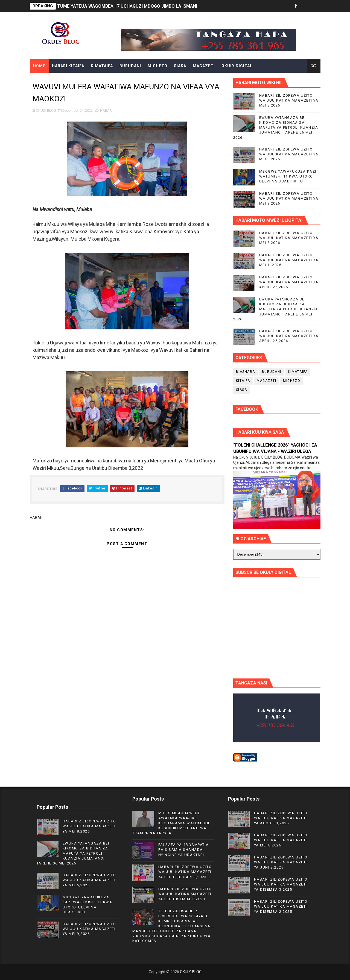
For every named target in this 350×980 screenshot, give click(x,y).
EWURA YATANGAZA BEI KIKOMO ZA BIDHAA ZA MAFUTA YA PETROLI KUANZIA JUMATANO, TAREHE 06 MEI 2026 (276, 128)
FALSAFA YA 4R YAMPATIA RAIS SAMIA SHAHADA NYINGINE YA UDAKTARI (184, 850)
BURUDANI (130, 66)
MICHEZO (157, 66)
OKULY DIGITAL (237, 66)
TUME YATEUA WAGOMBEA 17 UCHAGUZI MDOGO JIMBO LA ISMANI (127, 6)
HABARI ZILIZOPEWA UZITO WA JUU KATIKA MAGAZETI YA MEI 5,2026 (289, 154)
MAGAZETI (204, 66)
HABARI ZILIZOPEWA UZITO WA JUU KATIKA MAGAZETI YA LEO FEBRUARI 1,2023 (185, 872)
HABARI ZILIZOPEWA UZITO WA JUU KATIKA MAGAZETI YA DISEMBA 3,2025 (281, 884)
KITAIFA (243, 381)
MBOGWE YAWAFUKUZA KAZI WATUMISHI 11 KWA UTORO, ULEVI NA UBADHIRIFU (288, 176)
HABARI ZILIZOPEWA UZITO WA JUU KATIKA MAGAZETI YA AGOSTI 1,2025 (281, 818)
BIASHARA (246, 372)
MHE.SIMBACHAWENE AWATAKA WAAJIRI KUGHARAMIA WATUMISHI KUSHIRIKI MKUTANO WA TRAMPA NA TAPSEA (171, 823)
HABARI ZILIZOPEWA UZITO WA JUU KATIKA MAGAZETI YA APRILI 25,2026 (289, 282)
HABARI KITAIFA (68, 66)
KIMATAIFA (102, 66)
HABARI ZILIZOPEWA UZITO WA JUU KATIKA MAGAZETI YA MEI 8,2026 (289, 100)
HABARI (106, 110)
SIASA (180, 66)
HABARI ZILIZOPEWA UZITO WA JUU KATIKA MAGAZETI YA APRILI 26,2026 (289, 336)
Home (39, 66)
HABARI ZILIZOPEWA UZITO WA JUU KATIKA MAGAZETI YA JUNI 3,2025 (281, 862)
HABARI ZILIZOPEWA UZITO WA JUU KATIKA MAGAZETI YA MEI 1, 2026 (289, 260)
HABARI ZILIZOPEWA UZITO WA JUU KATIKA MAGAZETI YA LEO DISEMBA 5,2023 (185, 894)
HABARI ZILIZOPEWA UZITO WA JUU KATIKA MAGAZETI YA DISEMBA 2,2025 (281, 906)
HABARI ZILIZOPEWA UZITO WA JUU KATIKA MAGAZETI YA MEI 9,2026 (289, 198)
